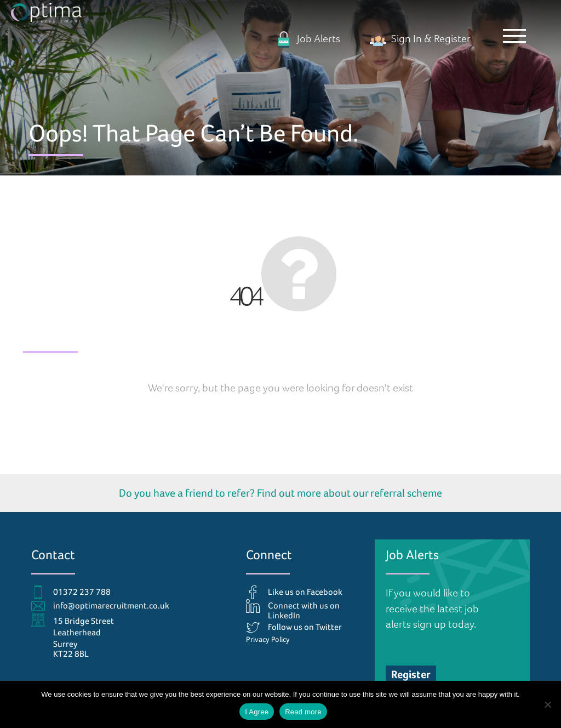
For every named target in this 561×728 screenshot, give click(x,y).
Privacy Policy (268, 639)
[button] (514, 36)
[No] (547, 704)
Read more (303, 712)
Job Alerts (308, 39)
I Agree (257, 712)
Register (411, 675)
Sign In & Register (420, 39)
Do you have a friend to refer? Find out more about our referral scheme (280, 493)
